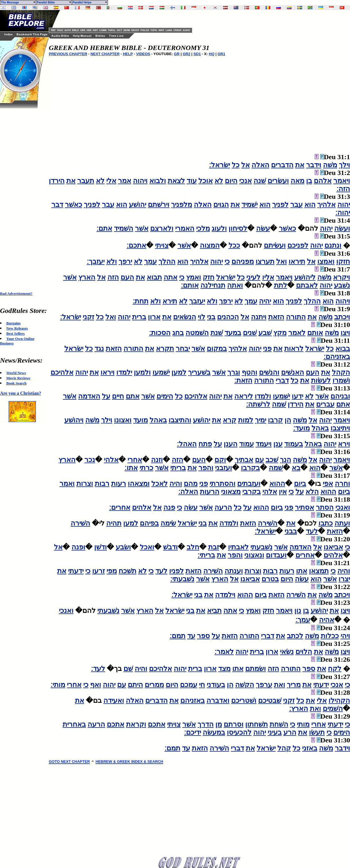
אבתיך (244, 460)
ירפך (125, 261)
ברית (139, 317)
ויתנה (259, 317)
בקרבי (252, 492)
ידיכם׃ (193, 732)
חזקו (343, 261)
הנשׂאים (185, 317)
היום (231, 181)
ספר (203, 636)
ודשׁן (100, 547)
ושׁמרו (341, 380)
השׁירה (268, 523)
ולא (112, 261)
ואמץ (194, 277)
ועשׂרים (278, 181)
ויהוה (140, 181)
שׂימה (168, 523)
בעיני (275, 732)
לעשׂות (321, 380)
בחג (178, 333)
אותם (315, 333)
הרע (290, 732)
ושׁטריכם (244, 700)
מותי (303, 724)
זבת (214, 547)
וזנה (157, 460)
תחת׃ (141, 301)
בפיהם (149, 523)
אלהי (111, 460)
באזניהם (193, 700)
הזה (113, 277)
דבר (57, 205)
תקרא (165, 349)
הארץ (87, 277)
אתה (171, 277)
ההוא (277, 484)
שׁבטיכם (270, 700)
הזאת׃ (243, 380)
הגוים (221, 205)
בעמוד (294, 444)
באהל (158, 420)
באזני (310, 748)
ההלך (167, 261)
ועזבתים (249, 484)
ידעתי (76, 571)
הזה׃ (343, 189)
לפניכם (298, 245)
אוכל (206, 181)
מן (219, 724)
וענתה (234, 571)
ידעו (297, 396)
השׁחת (279, 724)
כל (236, 165)
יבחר (183, 349)
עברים (325, 404)
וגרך (234, 372)
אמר (125, 181)
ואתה (235, 285)
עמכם (189, 685)
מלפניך (182, 205)
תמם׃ (178, 636)
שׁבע (265, 333)
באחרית (74, 724)
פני (267, 349)
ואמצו (326, 261)
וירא (344, 444)
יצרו (344, 579)
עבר (296, 205)
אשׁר (142, 228)
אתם (133, 396)
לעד (312, 531)
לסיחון (238, 228)
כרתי (146, 468)
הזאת (276, 317)
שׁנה (260, 181)
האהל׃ (187, 444)
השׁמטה (197, 333)
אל (245, 165)
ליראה (244, 396)
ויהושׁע (74, 420)
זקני (88, 317)
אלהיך (326, 205)
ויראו (108, 372)
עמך (150, 261)
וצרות (85, 484)
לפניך (280, 205)
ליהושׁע (305, 277)
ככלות (330, 636)
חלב (193, 547)
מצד (224, 669)
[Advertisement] (23, 195)
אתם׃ (104, 228)
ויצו (345, 333)
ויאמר (342, 181)
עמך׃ (303, 620)
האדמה (89, 396)
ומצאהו (139, 484)
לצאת (176, 181)
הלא (312, 492)
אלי (111, 181)
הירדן (57, 181)
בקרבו (250, 468)
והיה (176, 484)
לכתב (295, 636)
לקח (335, 669)
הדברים (282, 165)
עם (259, 460)
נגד (99, 349)
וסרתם (234, 724)
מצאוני (231, 492)
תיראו (297, 261)
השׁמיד (124, 228)
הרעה (223, 507)
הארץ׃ (299, 709)
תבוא (154, 277)
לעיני (253, 277)
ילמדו (124, 372)
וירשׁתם (159, 205)
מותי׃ (58, 685)
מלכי (203, 228)
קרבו (275, 420)
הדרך (206, 724)
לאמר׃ (224, 652)
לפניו (176, 571)
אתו (302, 571)
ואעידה (114, 700)
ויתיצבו (340, 428)
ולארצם (162, 228)
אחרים (305, 555)
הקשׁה (245, 685)
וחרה (342, 484)
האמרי (185, 228)
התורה (296, 317)
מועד (141, 420)
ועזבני (224, 468)
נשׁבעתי (261, 547)
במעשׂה (214, 732)
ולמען (142, 372)
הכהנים (228, 317)
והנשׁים (269, 372)
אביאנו (333, 547)
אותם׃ (190, 285)
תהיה (114, 523)
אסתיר (304, 507)
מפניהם (243, 261)
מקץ (280, 333)
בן (309, 181)
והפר (206, 468)
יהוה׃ (343, 213)
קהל (284, 748)
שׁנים (250, 333)
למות (246, 420)
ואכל (147, 547)
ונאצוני (254, 555)
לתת (281, 285)
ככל (234, 245)
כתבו (326, 523)
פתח (205, 444)
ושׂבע (123, 547)
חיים (118, 396)
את (300, 165)
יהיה (265, 301)
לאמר (297, 333)
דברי (282, 380)
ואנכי (343, 507)
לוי (202, 317)
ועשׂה (342, 228)
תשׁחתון (257, 724)
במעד (233, 333)
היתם (135, 685)
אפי (328, 484)
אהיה (327, 620)
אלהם (323, 181)
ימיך (261, 420)
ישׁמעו (161, 372)
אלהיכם (62, 372)
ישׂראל (226, 277)
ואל (282, 261)
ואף (96, 685)
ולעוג (219, 228)
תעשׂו (317, 732)
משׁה (330, 165)
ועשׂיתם (275, 245)
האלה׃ (188, 492)
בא (296, 468)
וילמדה (225, 595)
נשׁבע (342, 285)
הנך (286, 460)
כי (227, 261)
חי (202, 685)
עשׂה (263, 228)
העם (127, 277)
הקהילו (339, 700)
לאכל (159, 484)
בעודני (216, 685)
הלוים (304, 652)
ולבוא (158, 181)
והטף (250, 372)
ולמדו (263, 396)
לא (219, 181)
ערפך (264, 685)
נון (298, 611)
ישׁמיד (250, 205)
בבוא (343, 349)
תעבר (86, 181)
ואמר (67, 484)
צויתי (162, 245)
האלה (260, 165)
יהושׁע (138, 205)
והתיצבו (180, 420)
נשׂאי (287, 652)
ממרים (154, 685)
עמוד (246, 444)
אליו (268, 277)
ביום (300, 484)
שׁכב (272, 460)
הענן (231, 444)
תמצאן (319, 571)
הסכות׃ (160, 333)
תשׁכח (127, 571)
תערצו (265, 261)
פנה (169, 507)
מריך (294, 685)
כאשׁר (74, 205)
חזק (209, 277)
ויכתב (342, 317)
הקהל (341, 372)
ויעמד (264, 444)
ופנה (78, 547)
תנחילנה (213, 285)
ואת (280, 685)
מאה (297, 181)
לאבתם (307, 285)
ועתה (342, 523)
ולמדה (229, 523)
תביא (214, 611)
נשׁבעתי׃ (182, 579)
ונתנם (333, 245)
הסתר (325, 507)
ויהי (345, 636)
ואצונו (123, 420)
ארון (154, 317)
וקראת (136, 724)
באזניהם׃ (337, 357)
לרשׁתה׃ (258, 404)
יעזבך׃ (96, 261)
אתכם (157, 724)
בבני (291, 531)
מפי (112, 571)
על (106, 396)
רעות (119, 484)
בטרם (270, 579)
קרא (230, 420)
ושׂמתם (256, 669)
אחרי (135, 460)
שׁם (128, 669)
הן (288, 420)
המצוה (210, 245)
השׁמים (333, 709)
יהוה (344, 205)
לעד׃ (98, 669)
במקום (217, 349)
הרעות (210, 492)
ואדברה (218, 700)
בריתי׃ (206, 555)
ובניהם (340, 396)
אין (283, 492)
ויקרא (342, 277)
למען (179, 372)
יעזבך (197, 301)
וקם (220, 460)
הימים (165, 396)
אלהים (142, 507)
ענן (278, 444)
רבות (102, 484)
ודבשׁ (170, 547)
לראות (294, 349)
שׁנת (217, 333)
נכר (90, 460)
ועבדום (276, 555)
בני (211, 317)
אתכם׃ (136, 245)
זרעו (98, 571)
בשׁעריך (199, 372)
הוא (310, 205)
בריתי (178, 468)
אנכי (245, 181)
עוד (192, 181)
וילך (344, 165)
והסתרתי (223, 484)
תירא (170, 301)
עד (191, 636)
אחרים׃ (120, 507)
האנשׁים (293, 372)
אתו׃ (131, 468)
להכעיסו (239, 732)
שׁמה (279, 404)
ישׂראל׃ (220, 165)
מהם (191, 484)
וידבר (314, 165)
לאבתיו (238, 547)
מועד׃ (301, 428)
